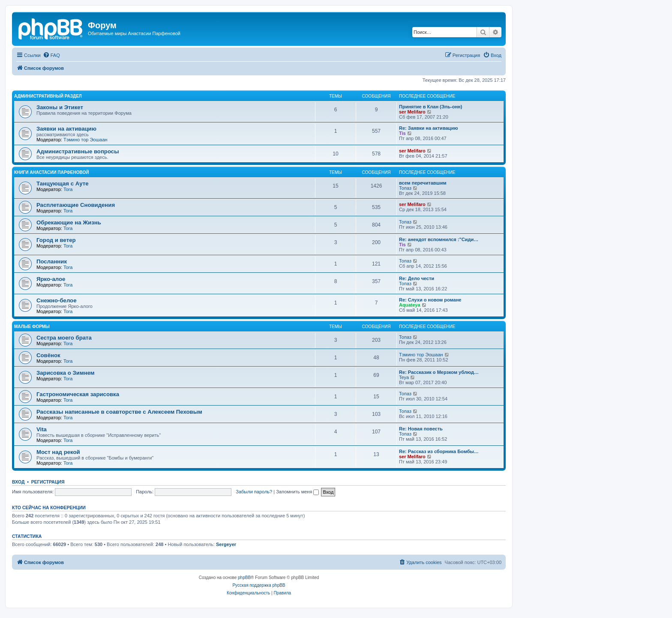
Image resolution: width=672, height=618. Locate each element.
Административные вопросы (78, 151)
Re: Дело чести (417, 278)
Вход (18, 482)
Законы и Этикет (60, 107)
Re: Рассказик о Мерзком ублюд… (439, 372)
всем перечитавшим (423, 183)
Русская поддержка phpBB (259, 585)
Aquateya (410, 305)
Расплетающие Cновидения (76, 205)
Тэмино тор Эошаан (85, 140)
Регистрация (48, 482)
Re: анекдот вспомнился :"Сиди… (439, 239)
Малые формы (32, 327)
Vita (42, 429)
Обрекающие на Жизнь (69, 222)
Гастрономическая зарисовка (78, 394)
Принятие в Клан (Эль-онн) (430, 107)
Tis (402, 133)
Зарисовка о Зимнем (66, 373)
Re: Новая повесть (421, 429)
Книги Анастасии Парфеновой (51, 172)
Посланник (52, 261)
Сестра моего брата (64, 338)
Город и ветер (56, 240)
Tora (68, 189)
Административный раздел (48, 96)
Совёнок (48, 355)
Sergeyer (226, 544)
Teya (404, 377)
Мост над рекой (58, 452)
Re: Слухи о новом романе (430, 300)
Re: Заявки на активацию (429, 128)
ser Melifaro (412, 112)
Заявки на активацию (66, 129)
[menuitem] (51, 55)
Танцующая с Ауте (63, 184)
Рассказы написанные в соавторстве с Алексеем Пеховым (119, 412)
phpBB (244, 578)
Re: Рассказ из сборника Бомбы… (439, 451)
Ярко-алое (51, 279)
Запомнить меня (297, 492)
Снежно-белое (56, 300)
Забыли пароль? (254, 492)
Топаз (405, 188)
